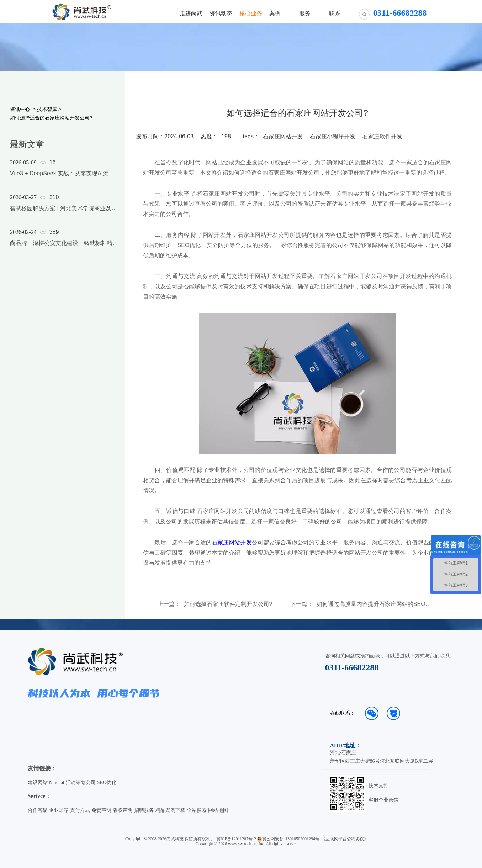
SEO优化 (107, 782)
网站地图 (218, 810)
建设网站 (38, 782)
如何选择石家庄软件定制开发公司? (228, 604)
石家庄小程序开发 (333, 136)
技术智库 (47, 109)
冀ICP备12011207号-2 (236, 839)
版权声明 (123, 810)
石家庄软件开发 (382, 136)
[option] (65, 212)
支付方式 (80, 810)
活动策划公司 (81, 782)
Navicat (57, 782)
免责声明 (101, 810)
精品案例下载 (170, 810)
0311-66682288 (352, 667)
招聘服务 (144, 810)
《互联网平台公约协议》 (345, 839)
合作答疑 (38, 810)
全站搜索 (197, 810)
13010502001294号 (302, 839)
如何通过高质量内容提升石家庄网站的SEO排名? (375, 604)
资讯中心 (20, 109)
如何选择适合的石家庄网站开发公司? (51, 118)
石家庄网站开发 (283, 136)
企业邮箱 (59, 810)
